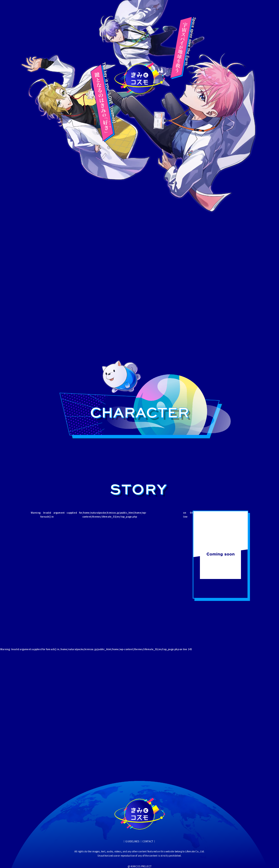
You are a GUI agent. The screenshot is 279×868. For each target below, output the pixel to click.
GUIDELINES (132, 841)
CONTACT (148, 841)
